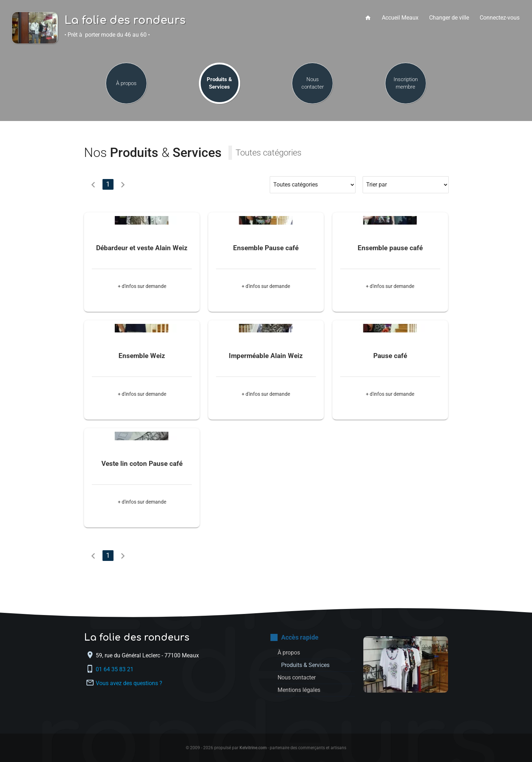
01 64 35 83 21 (115, 669)
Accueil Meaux (400, 18)
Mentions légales (299, 690)
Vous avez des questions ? (129, 683)
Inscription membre (406, 83)
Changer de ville (449, 18)
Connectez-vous (500, 18)
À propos (126, 83)
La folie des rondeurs (125, 21)
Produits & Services (219, 83)
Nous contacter (313, 83)
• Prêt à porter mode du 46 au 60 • (107, 35)
